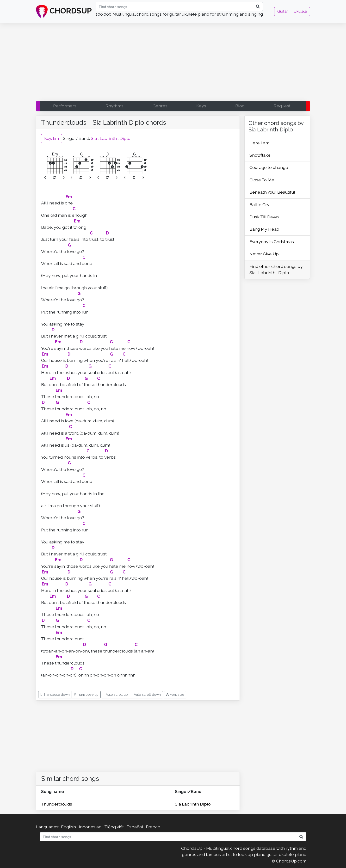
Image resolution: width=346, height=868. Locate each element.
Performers (65, 106)
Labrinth (108, 138)
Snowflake (260, 155)
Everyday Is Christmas (272, 242)
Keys (201, 106)
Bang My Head (264, 229)
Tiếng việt (114, 827)
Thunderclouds (57, 804)
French (153, 827)
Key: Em (52, 139)
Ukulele (300, 11)
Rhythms (114, 106)
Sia (94, 138)
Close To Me (262, 180)
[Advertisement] (173, 63)
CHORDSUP (64, 12)
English (68, 827)
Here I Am (259, 143)
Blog (240, 106)
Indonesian (90, 827)
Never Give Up (264, 254)
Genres (160, 106)
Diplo (125, 138)
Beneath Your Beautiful (272, 192)
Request (282, 106)
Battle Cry (259, 205)
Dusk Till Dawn (264, 217)
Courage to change (269, 167)
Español (135, 827)
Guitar (283, 11)
